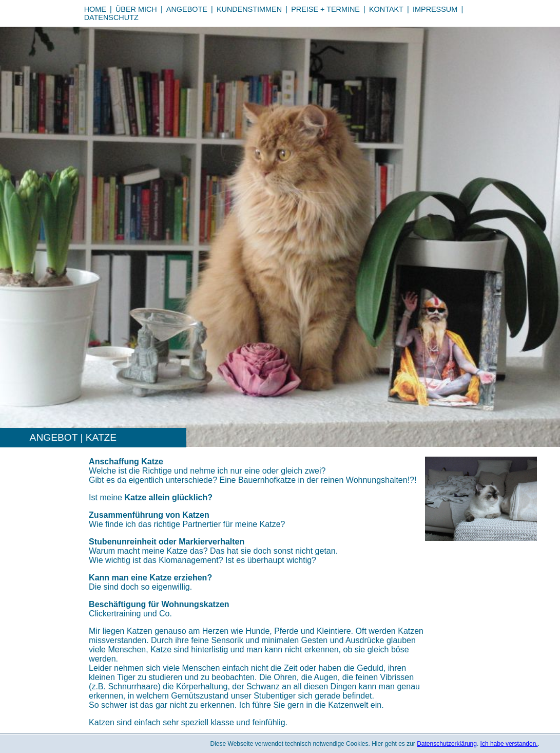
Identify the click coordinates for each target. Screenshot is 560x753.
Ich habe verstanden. (509, 744)
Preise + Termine (325, 9)
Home (95, 9)
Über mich (136, 9)
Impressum (435, 9)
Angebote (187, 9)
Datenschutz (111, 17)
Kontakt (386, 9)
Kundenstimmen (249, 9)
